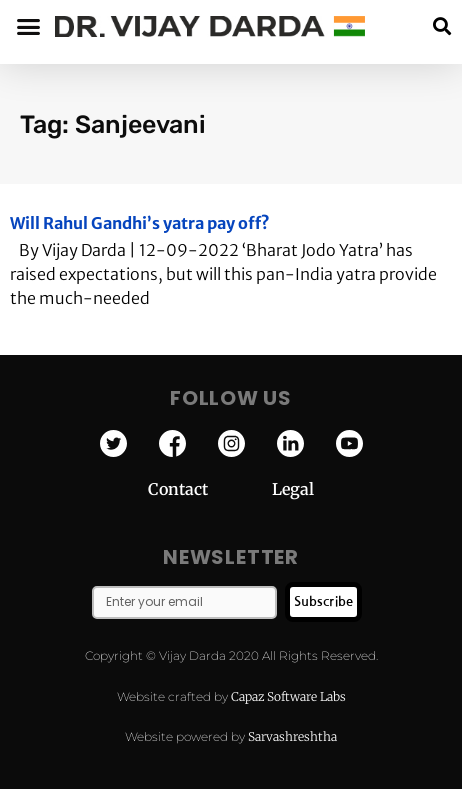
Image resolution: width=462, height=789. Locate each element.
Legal (293, 489)
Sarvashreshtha (292, 736)
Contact (210, 489)
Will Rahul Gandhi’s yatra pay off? (140, 223)
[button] (441, 26)
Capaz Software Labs (288, 696)
